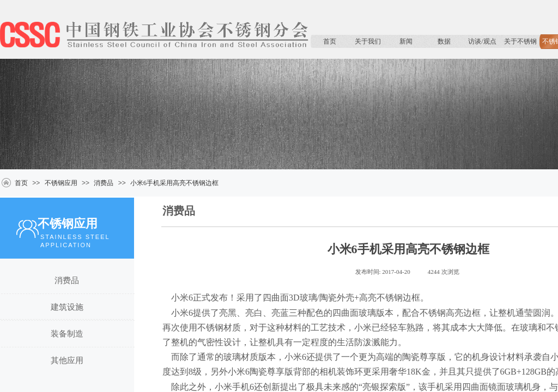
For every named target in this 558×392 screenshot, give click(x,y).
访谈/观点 (482, 41)
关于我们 (368, 41)
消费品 (104, 183)
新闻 (406, 41)
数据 (444, 41)
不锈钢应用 (61, 183)
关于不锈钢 (520, 41)
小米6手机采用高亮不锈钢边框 (174, 183)
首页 (330, 41)
